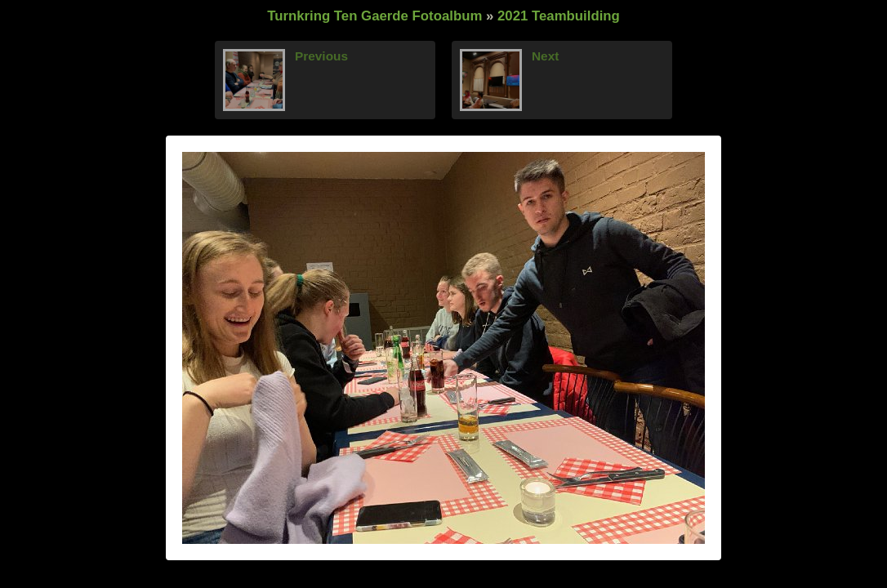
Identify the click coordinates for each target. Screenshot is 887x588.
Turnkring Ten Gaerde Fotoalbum (374, 16)
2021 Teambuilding (559, 16)
